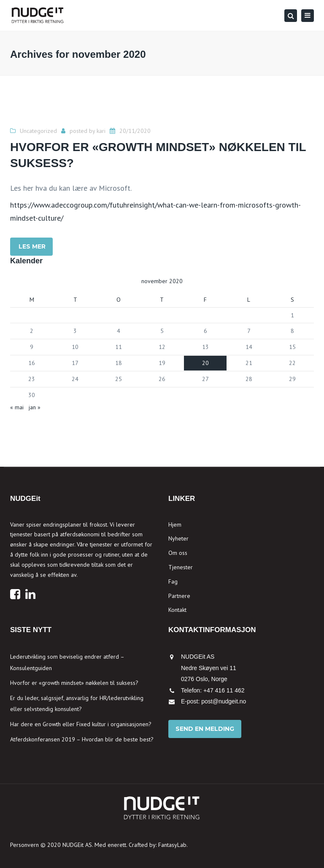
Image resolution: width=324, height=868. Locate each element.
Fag (173, 581)
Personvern (24, 845)
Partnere (179, 596)
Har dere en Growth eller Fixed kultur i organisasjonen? (81, 724)
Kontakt (177, 610)
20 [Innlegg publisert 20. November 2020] (205, 363)
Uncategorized (38, 131)
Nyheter (178, 538)
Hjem (175, 525)
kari (101, 131)
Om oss (178, 553)
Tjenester (181, 567)
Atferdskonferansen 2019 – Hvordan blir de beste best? (82, 739)
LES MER (32, 246)
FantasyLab (172, 845)
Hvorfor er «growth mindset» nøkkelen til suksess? (74, 683)
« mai (17, 407)
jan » (35, 407)
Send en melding (205, 729)
